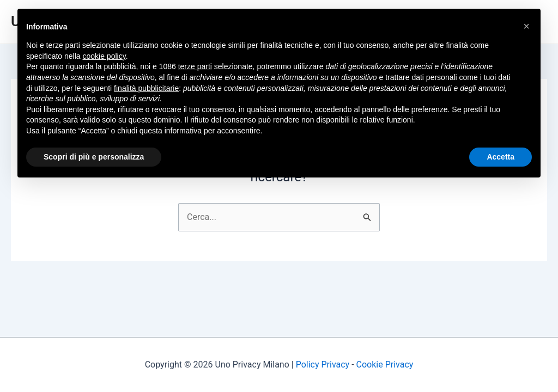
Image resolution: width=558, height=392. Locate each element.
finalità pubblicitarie (146, 88)
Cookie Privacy (385, 365)
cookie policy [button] (104, 56)
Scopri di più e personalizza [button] (94, 157)
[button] (526, 26)
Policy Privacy (323, 365)
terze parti (195, 66)
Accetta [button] (501, 157)
